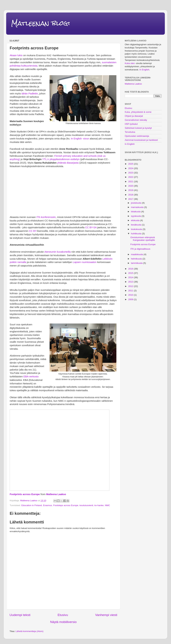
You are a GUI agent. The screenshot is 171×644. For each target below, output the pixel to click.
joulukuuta (136, 203)
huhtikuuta (136, 234)
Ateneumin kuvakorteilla (58, 252)
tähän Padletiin (30, 94)
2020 (131, 186)
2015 (131, 273)
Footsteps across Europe (66, 505)
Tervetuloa (130, 132)
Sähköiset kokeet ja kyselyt (138, 128)
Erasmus (48, 505)
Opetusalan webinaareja (137, 136)
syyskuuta (136, 216)
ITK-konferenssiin (46, 217)
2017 (131, 199)
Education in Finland (32, 505)
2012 (131, 286)
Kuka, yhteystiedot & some (138, 112)
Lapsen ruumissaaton (85, 262)
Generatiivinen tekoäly (136, 120)
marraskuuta (138, 207)
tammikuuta (137, 263)
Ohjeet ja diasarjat (134, 116)
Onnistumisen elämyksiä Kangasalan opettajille (143, 239)
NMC (107, 505)
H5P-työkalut (131, 124)
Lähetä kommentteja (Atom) (29, 631)
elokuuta (136, 220)
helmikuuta (137, 259)
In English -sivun (80, 139)
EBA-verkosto (31, 377)
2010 (131, 295)
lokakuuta (136, 212)
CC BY (33, 231)
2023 (131, 173)
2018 (131, 195)
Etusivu (63, 615)
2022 (131, 177)
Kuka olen (130, 63)
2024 (131, 168)
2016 (131, 269)
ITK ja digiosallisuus (140, 249)
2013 (131, 282)
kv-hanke (99, 505)
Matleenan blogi (41, 23)
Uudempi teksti (20, 615)
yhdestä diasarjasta (68, 163)
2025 (131, 164)
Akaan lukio (16, 55)
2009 (131, 299)
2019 (131, 190)
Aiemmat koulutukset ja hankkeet (141, 140)
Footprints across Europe (25, 494)
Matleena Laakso (56, 494)
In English (144, 70)
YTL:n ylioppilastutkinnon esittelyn (61, 159)
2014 (131, 277)
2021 (131, 182)
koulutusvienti (86, 505)
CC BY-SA (91, 227)
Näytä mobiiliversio (63, 622)
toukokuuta (137, 229)
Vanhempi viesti (106, 615)
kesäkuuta (136, 225)
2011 (131, 291)
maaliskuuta (137, 254)
